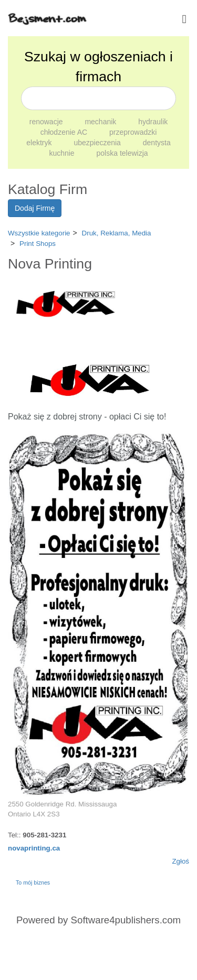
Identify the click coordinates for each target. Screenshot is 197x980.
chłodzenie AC (65, 132)
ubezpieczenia (98, 143)
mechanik (101, 122)
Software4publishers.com (126, 920)
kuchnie (63, 153)
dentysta (157, 143)
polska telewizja (122, 153)
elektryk (40, 143)
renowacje (47, 122)
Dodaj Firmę (35, 208)
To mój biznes (33, 882)
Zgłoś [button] (180, 861)
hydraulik (153, 122)
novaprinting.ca (34, 848)
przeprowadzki (133, 132)
